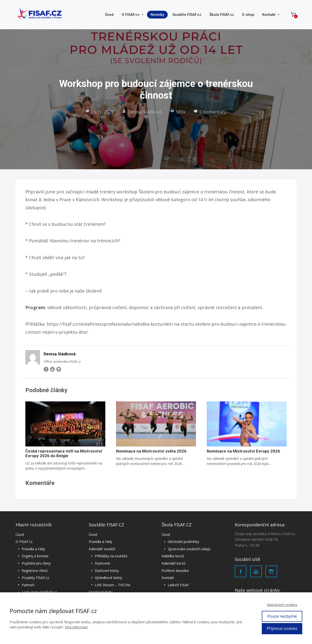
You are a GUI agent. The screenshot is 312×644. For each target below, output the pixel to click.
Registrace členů (35, 571)
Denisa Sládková (142, 112)
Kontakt (269, 15)
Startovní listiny (107, 571)
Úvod (109, 15)
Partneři (28, 585)
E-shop (248, 15)
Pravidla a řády (33, 549)
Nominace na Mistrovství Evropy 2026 (243, 451)
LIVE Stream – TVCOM (112, 585)
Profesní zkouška (175, 571)
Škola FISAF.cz (222, 15)
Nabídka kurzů (173, 556)
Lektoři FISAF (178, 585)
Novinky (157, 15)
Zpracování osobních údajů (189, 549)
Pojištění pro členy (36, 563)
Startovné (102, 563)
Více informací (76, 627)
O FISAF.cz (131, 15)
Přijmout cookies (282, 628)
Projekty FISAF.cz (35, 578)
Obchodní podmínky (183, 542)
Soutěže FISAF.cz (187, 15)
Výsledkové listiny (108, 578)
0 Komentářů (210, 112)
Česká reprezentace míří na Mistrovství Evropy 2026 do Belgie (64, 453)
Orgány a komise (35, 556)
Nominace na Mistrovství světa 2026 (151, 451)
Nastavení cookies (282, 605)
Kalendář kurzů (174, 563)
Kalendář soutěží (102, 549)
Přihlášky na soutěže (111, 556)
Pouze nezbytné (282, 616)
